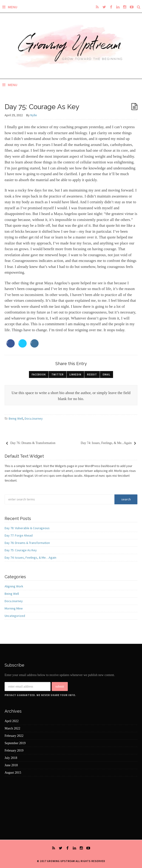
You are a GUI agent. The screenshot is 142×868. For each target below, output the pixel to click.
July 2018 (11, 758)
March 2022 (12, 728)
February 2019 (14, 750)
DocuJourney (34, 418)
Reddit (92, 374)
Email (106, 374)
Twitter (58, 374)
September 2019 (15, 743)
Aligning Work (14, 586)
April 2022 (12, 721)
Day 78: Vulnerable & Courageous (27, 528)
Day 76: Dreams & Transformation (27, 543)
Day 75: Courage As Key (21, 550)
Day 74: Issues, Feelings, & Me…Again (30, 557)
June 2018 (11, 765)
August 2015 (13, 773)
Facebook (39, 374)
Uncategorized (15, 616)
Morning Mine (14, 608)
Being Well (16, 418)
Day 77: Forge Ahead (19, 535)
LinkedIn (75, 374)
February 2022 (14, 736)
